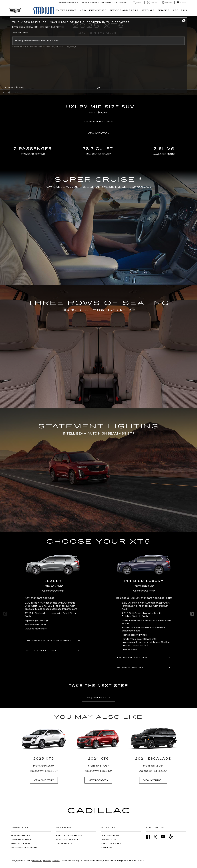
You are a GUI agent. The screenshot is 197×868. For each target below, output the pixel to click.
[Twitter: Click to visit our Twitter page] (157, 837)
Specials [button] (148, 10)
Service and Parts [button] (124, 10)
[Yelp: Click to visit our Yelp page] (173, 837)
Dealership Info (111, 835)
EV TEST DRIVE (66, 10)
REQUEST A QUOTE (98, 698)
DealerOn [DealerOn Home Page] (37, 861)
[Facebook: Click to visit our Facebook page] (149, 837)
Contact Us (108, 840)
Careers (106, 848)
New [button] (83, 10)
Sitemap (47, 861)
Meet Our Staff (111, 844)
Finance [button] (164, 10)
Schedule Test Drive (24, 848)
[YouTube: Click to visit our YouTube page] (165, 837)
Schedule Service (67, 840)
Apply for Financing (69, 835)
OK (98, 88)
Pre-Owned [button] (98, 10)
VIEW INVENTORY (99, 133)
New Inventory (21, 835)
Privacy (56, 861)
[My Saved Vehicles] (181, 3)
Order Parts (64, 844)
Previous (5, 614)
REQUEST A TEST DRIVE (98, 121)
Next (192, 614)
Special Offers (21, 844)
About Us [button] (180, 10)
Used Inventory (21, 840)
